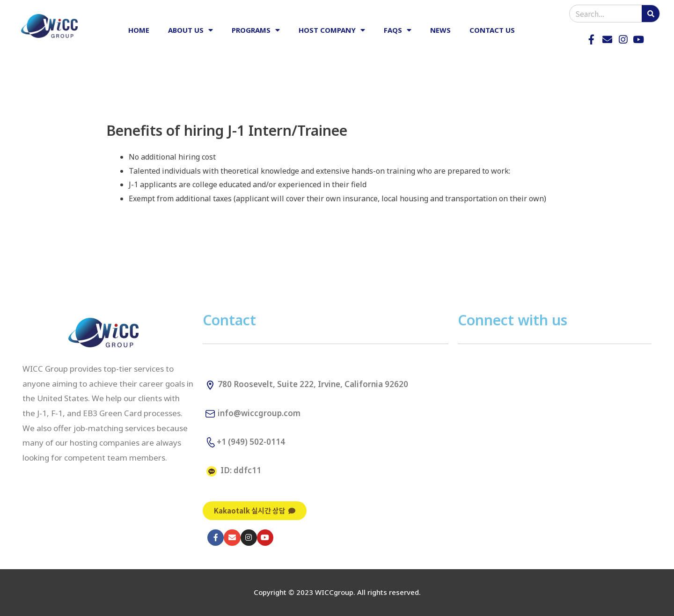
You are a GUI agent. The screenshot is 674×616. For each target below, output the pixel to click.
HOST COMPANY (332, 30)
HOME (139, 30)
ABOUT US (190, 30)
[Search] (651, 14)
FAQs (398, 30)
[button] (255, 511)
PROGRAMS (256, 30)
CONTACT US (492, 30)
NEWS (440, 30)
